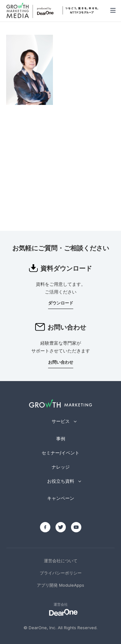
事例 (61, 439)
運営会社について (61, 561)
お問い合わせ (61, 362)
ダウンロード (61, 303)
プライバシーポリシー (61, 573)
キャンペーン (61, 498)
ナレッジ (61, 467)
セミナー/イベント (60, 453)
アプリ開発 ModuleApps (60, 585)
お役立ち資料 (61, 481)
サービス (61, 421)
